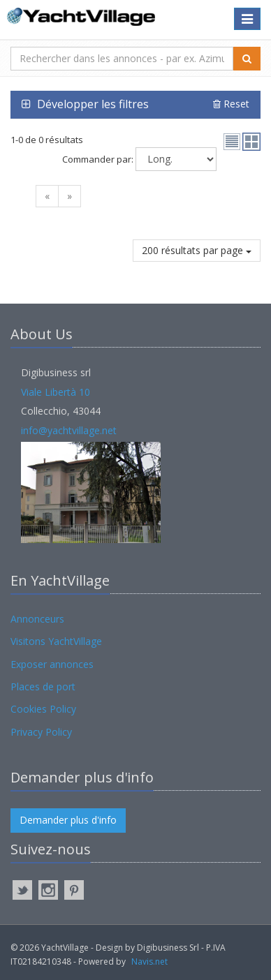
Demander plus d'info (68, 820)
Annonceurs (37, 619)
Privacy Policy (41, 732)
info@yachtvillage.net (69, 430)
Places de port (43, 686)
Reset (231, 104)
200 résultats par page (197, 250)
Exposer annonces (52, 664)
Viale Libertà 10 (56, 392)
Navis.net (149, 962)
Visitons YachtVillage (56, 641)
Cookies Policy (43, 709)
